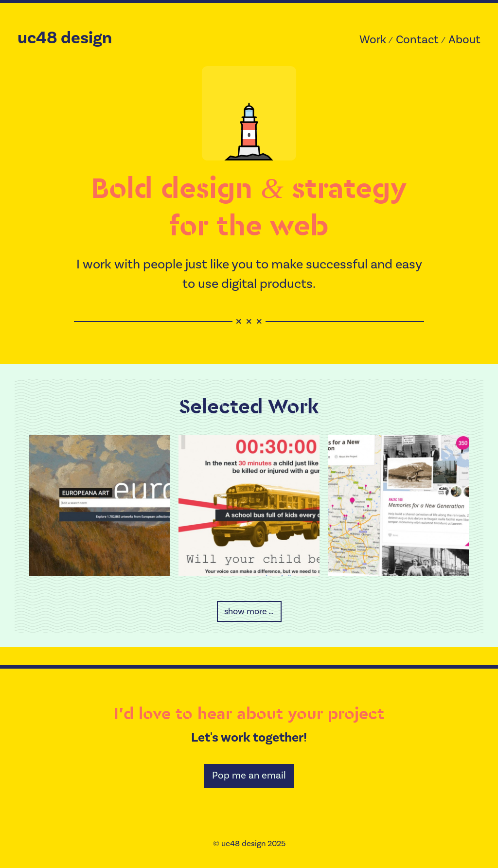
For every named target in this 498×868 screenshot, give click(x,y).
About (464, 40)
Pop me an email (249, 776)
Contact (417, 40)
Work (373, 40)
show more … (249, 611)
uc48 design (65, 38)
